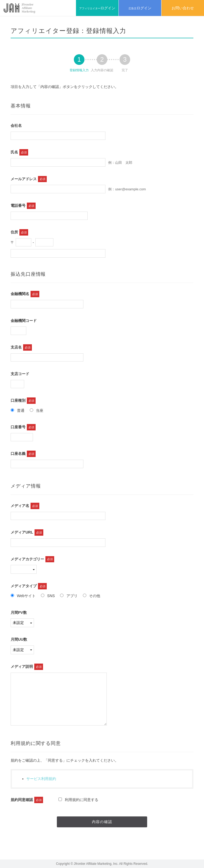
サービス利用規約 (41, 779)
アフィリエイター (97, 8)
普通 (18, 410)
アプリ (69, 596)
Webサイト (23, 596)
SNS (48, 596)
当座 (37, 410)
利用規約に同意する (78, 800)
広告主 (140, 8)
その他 (92, 596)
